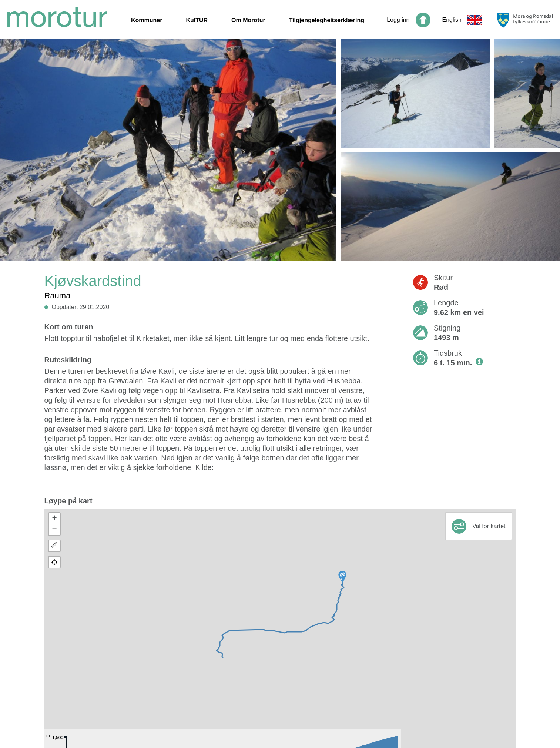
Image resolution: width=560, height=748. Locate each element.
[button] (342, 577)
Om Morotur (248, 20)
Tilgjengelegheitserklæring (327, 20)
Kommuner (147, 20)
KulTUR (197, 20)
